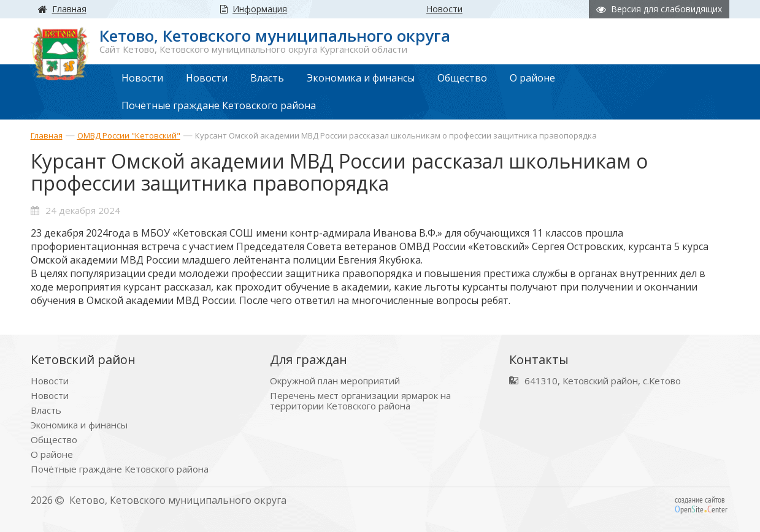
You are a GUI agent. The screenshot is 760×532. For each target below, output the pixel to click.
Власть (46, 410)
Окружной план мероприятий (335, 381)
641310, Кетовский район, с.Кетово (603, 381)
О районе (52, 454)
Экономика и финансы (79, 425)
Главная (47, 135)
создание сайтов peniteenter (701, 504)
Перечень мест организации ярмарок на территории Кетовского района (360, 401)
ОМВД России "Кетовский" (129, 135)
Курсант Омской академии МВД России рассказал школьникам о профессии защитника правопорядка (396, 135)
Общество (54, 440)
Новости (50, 381)
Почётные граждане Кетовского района (120, 469)
